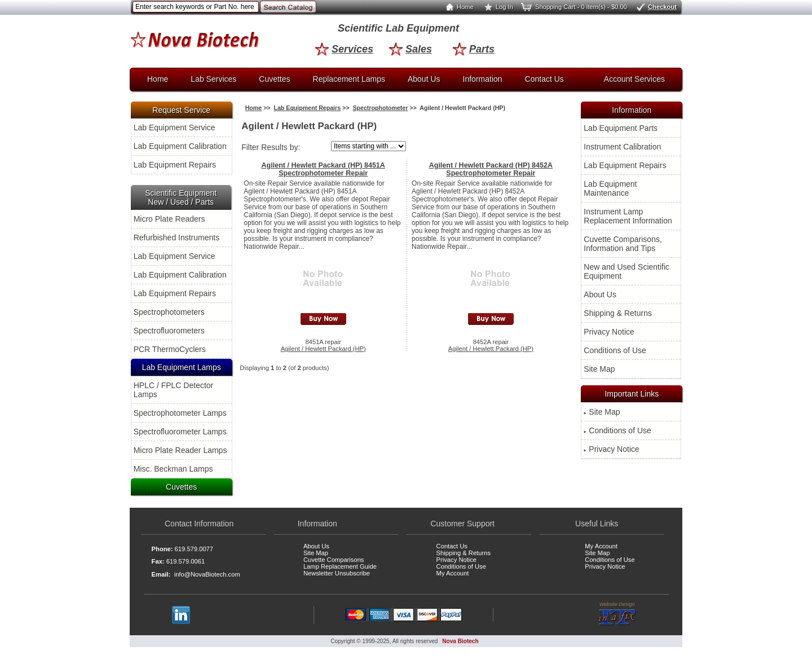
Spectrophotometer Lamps (180, 413)
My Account (453, 573)
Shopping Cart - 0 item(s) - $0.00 (573, 7)
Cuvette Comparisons (334, 560)
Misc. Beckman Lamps (173, 469)
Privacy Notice (609, 332)
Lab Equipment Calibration (180, 146)
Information (483, 79)
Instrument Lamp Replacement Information (628, 216)
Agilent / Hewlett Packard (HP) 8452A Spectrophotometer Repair (491, 169)
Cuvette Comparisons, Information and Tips (623, 244)
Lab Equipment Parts (621, 128)
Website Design (617, 614)
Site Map (599, 369)
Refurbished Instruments (177, 238)
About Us (424, 79)
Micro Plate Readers (169, 219)
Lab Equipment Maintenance (610, 188)
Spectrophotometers (169, 312)
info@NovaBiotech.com (207, 574)
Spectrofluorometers (169, 331)
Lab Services (213, 79)
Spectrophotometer (380, 108)
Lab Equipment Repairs (175, 165)
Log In (497, 7)
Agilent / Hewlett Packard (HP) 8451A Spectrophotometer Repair (323, 169)
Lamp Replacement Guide (340, 566)
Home (457, 7)
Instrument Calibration (622, 147)
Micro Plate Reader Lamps (180, 450)
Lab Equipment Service (175, 127)
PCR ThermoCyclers (170, 349)
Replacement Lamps (349, 79)
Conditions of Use (615, 350)
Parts (473, 49)
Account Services (634, 79)
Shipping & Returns (618, 313)
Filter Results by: (271, 147)
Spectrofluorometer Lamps (180, 432)
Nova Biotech (460, 641)
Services (344, 49)
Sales (410, 49)
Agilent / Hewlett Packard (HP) (323, 349)
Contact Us (544, 79)
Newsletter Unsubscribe (337, 573)
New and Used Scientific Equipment (626, 271)
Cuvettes (274, 79)
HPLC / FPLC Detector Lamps (174, 390)
